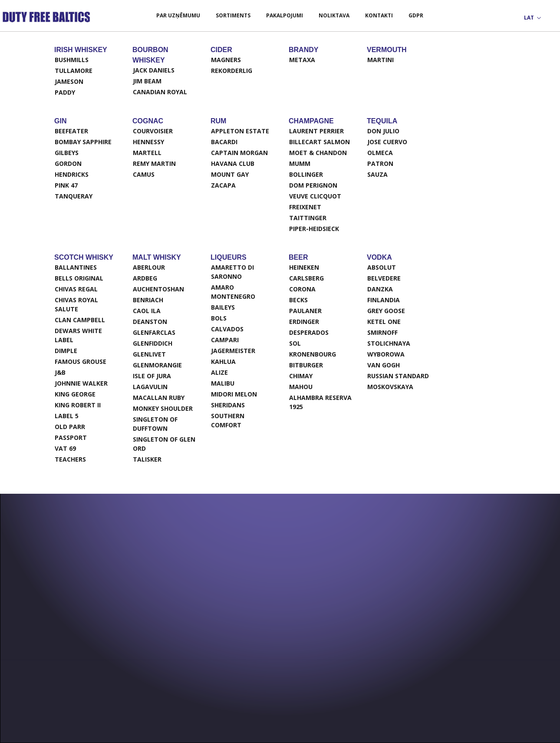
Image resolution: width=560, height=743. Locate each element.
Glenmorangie (157, 365)
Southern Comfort (228, 420)
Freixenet (305, 207)
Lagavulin (150, 387)
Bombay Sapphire (83, 142)
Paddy (65, 92)
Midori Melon (234, 394)
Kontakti (379, 15)
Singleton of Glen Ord (164, 444)
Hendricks (72, 174)
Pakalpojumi (285, 15)
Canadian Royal (160, 92)
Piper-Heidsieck (314, 229)
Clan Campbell (80, 320)
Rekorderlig (232, 71)
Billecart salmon (320, 142)
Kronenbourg (313, 354)
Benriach (148, 300)
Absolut (382, 267)
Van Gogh (384, 365)
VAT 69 (65, 448)
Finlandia (384, 300)
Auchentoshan (158, 289)
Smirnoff (382, 332)
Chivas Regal (76, 289)
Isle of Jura (152, 376)
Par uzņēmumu (178, 15)
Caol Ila (147, 311)
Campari (225, 340)
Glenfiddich (153, 343)
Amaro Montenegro (233, 292)
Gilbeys (67, 153)
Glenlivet (149, 354)
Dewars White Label (78, 335)
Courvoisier (153, 131)
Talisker (147, 459)
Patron (380, 163)
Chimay (301, 376)
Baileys (223, 307)
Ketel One (384, 322)
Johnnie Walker (81, 383)
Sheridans (228, 405)
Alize (219, 372)
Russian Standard (398, 376)
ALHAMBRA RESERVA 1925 (320, 402)
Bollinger (306, 174)
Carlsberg (306, 278)
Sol (295, 343)
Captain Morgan (239, 153)
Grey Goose (386, 311)
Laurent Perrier (316, 131)
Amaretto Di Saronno (232, 272)
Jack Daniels (154, 70)
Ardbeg (145, 278)
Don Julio (383, 131)
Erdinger (304, 322)
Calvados (227, 329)
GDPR (416, 15)
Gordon (68, 163)
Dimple (66, 351)
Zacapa (223, 185)
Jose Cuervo (387, 142)
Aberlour (149, 267)
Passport (71, 438)
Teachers (70, 459)
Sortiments (233, 15)
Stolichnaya (389, 343)
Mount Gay (230, 174)
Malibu (223, 383)
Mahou (301, 387)
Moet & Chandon (318, 153)
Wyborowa (386, 354)
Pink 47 (66, 185)
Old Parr (70, 427)
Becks (298, 300)
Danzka (380, 289)
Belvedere (384, 278)
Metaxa (302, 60)
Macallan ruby (159, 398)
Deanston (150, 322)
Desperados (309, 332)
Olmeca (380, 153)
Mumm (300, 163)
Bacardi (224, 142)
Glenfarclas (154, 332)
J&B (60, 372)
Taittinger (308, 218)
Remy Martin (154, 163)
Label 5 (67, 416)
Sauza (377, 174)
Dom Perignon (313, 185)
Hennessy (148, 142)
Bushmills (72, 60)
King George (75, 394)
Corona (302, 289)
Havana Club (233, 163)
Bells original (79, 278)
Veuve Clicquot (315, 196)
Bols (219, 318)
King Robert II (78, 405)
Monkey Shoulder (163, 408)
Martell (147, 153)
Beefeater (71, 131)
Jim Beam (147, 81)
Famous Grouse (81, 362)
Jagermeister (233, 351)
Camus (144, 174)
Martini (380, 60)
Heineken (304, 267)
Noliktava (334, 15)
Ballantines (76, 267)
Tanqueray (74, 196)
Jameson (69, 81)
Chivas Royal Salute (76, 304)
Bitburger (306, 365)
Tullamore (74, 71)
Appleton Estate (240, 131)
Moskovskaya (390, 387)
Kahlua (223, 362)
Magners (226, 60)
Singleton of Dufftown (155, 424)
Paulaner (305, 311)
